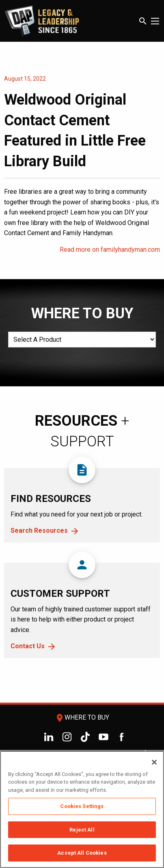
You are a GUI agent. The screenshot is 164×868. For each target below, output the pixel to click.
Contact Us (28, 646)
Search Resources (39, 530)
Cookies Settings (82, 806)
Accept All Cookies (82, 853)
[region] (82, 809)
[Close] (154, 762)
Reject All (82, 830)
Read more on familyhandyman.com (110, 250)
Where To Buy (82, 717)
